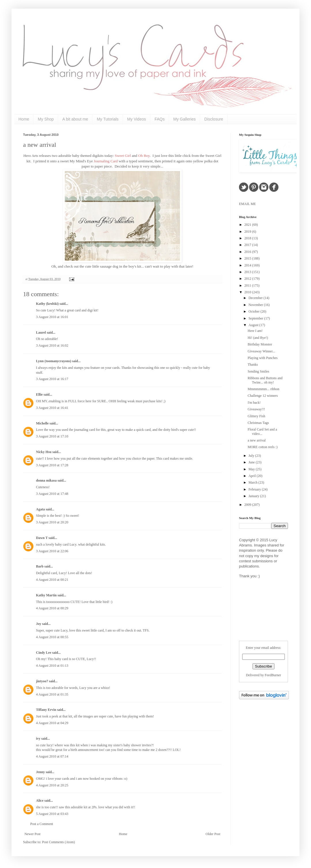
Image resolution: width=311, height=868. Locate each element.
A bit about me (75, 119)
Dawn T (42, 538)
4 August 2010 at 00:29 (52, 608)
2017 (248, 245)
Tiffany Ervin (46, 710)
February (255, 489)
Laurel (41, 332)
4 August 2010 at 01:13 (52, 666)
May (252, 469)
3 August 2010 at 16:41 (52, 408)
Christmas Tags (258, 423)
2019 (248, 232)
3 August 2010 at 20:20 (52, 522)
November (256, 305)
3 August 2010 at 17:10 (52, 436)
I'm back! (254, 403)
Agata (40, 509)
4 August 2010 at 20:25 (52, 785)
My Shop (46, 119)
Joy (39, 624)
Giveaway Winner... (261, 351)
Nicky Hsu (44, 452)
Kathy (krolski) (47, 304)
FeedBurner (273, 675)
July (252, 456)
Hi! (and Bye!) (258, 338)
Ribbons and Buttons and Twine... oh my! (265, 380)
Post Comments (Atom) (58, 842)
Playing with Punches (263, 358)
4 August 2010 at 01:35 (52, 694)
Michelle (42, 423)
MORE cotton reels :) (263, 447)
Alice (40, 801)
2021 (248, 225)
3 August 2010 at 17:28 (52, 465)
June (252, 462)
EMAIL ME (248, 204)
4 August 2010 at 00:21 (52, 580)
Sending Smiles (258, 371)
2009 (248, 505)
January (254, 496)
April (253, 476)
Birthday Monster (260, 344)
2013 (248, 272)
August (254, 325)
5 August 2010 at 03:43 (52, 814)
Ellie (39, 394)
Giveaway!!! (256, 409)
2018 (248, 238)
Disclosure (214, 119)
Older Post (213, 834)
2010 (248, 292)
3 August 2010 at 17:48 (52, 494)
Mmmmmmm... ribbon (263, 389)
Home (24, 119)
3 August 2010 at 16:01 (52, 317)
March (253, 482)
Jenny (40, 772)
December (256, 298)
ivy (38, 739)
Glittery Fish (256, 416)
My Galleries (185, 119)
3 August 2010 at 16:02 (52, 345)
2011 (248, 285)
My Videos (137, 119)
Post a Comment (42, 824)
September (256, 318)
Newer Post (33, 834)
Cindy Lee (44, 653)
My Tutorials (108, 119)
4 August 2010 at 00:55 (52, 637)
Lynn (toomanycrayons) (54, 361)
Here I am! (255, 331)
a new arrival (40, 145)
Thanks (253, 365)
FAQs (160, 119)
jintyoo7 (42, 681)
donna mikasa (46, 480)
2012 (248, 279)
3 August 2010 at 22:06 (52, 551)
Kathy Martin (46, 595)
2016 (248, 252)
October (255, 311)
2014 (248, 265)
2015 (248, 258)
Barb (40, 566)
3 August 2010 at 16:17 (52, 379)
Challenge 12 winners (263, 396)
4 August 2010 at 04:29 (52, 723)
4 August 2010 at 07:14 (52, 756)
